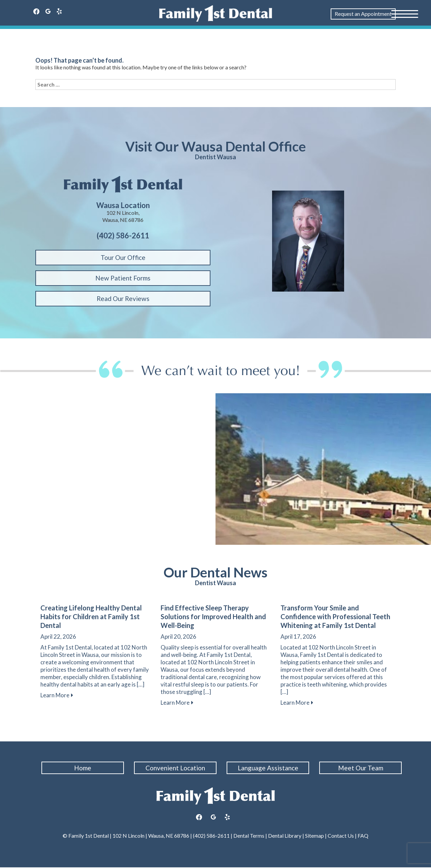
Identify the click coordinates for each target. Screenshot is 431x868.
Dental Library (285, 836)
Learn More (57, 695)
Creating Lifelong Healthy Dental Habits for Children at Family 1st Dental (91, 616)
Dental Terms (249, 836)
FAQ (363, 836)
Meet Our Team (361, 768)
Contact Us (341, 836)
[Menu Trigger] (405, 13)
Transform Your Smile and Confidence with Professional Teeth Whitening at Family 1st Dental (335, 616)
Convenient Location (176, 768)
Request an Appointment (363, 14)
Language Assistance (269, 768)
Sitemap (314, 836)
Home (83, 768)
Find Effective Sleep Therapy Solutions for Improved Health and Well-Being (213, 616)
